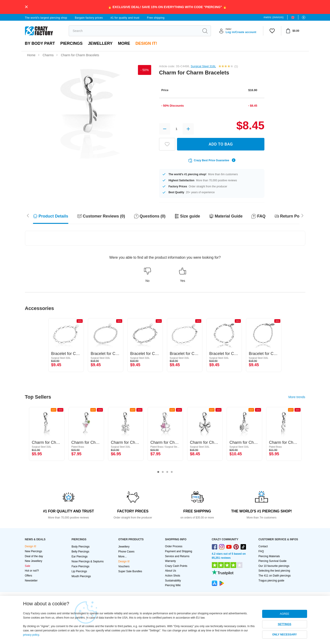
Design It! (146, 43)
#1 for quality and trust (125, 18)
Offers (29, 576)
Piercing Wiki (173, 585)
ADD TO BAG (221, 144)
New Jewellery (34, 561)
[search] (134, 31)
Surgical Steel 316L (203, 66)
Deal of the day (34, 556)
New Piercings (34, 551)
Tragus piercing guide (271, 581)
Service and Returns (177, 556)
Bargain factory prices (89, 18)
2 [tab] (163, 472)
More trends (297, 397)
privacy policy (31, 635)
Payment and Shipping (179, 551)
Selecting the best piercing (274, 571)
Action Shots (173, 576)
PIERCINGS (72, 43)
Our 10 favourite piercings (274, 566)
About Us (171, 571)
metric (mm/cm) (274, 17)
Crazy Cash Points (176, 566)
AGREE (284, 614)
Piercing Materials (269, 556)
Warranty (171, 561)
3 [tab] (167, 472)
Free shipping (156, 18)
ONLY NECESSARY (285, 635)
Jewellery (100, 43)
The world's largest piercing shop (46, 18)
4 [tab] (172, 472)
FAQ (261, 551)
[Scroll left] (302, 215)
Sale (28, 566)
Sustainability (173, 581)
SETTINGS (284, 624)
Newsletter (31, 581)
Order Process (174, 546)
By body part (40, 43)
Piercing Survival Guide (273, 561)
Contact (263, 546)
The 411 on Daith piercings (275, 576)
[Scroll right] (28, 215)
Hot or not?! (32, 571)
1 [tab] (158, 472)
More (124, 43)
